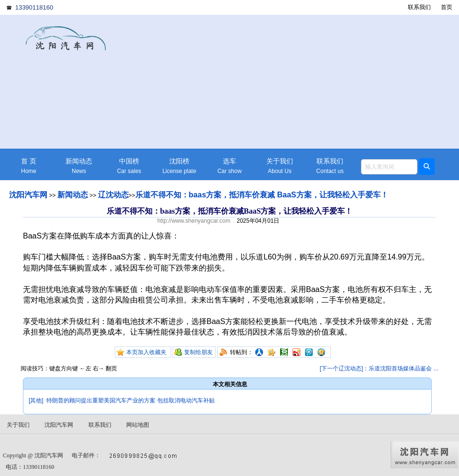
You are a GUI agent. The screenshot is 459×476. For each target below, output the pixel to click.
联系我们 (419, 7)
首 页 (29, 166)
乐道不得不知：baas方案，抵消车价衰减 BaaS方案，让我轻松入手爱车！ (262, 195)
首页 (447, 7)
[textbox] (389, 167)
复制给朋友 (198, 352)
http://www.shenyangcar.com (194, 221)
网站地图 (138, 425)
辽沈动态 (113, 195)
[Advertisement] (304, 82)
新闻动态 (79, 166)
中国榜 (129, 166)
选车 (229, 166)
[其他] (36, 400)
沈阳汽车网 (28, 195)
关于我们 (280, 166)
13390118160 (34, 7)
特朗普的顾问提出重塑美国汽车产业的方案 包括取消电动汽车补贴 (130, 400)
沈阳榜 (179, 166)
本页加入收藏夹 (146, 352)
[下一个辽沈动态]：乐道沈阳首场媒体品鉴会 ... (379, 368)
